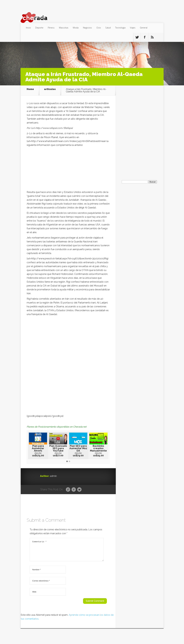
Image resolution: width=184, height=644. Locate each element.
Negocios (87, 28)
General (144, 28)
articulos (50, 89)
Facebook (74, 490)
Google (68, 490)
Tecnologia (120, 28)
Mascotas (64, 28)
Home (30, 89)
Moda (76, 28)
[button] (67, 462)
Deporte (39, 28)
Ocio (99, 28)
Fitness (51, 28)
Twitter (79, 490)
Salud (108, 28)
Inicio (28, 28)
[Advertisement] (68, 169)
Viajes (133, 28)
